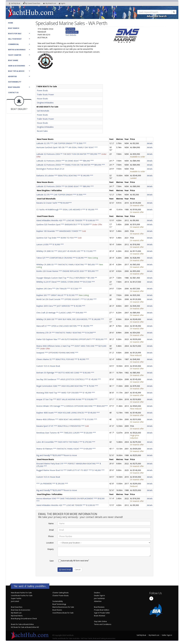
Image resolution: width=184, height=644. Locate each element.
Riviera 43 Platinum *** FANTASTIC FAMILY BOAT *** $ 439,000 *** (66, 449)
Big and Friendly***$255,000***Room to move (57, 455)
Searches (32, 3)
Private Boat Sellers (102, 610)
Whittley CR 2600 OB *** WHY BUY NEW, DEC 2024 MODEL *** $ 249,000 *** (70, 319)
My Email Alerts (17, 616)
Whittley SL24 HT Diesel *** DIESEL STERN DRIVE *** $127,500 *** (66, 282)
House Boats (42, 99)
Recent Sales (42, 131)
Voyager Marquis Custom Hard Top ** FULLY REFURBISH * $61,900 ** (67, 278)
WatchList (50, 3)
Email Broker (72, 32)
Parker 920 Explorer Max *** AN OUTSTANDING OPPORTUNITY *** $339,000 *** (72, 339)
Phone (51, 536)
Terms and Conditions (103, 624)
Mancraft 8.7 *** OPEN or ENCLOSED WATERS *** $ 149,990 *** (65, 326)
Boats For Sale (15, 34)
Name (51, 523)
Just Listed (15, 601)
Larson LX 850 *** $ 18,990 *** (50, 244)
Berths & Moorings (17, 50)
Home (11, 23)
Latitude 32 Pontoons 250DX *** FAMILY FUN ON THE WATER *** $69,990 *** (71, 165)
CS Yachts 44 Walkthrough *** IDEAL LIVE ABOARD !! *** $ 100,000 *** (67, 209)
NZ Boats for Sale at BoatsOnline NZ (25, 627)
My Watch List (16, 613)
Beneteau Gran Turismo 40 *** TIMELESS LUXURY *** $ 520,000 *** (66, 433)
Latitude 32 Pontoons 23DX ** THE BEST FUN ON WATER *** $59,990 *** (69, 154)
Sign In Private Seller (102, 613)
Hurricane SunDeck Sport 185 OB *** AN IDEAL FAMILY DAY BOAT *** (67, 147)
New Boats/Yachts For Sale (21, 593)
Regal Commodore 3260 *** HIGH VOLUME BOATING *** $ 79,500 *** (67, 386)
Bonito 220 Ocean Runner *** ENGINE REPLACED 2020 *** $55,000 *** (67, 271)
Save (52, 561)
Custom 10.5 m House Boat (48, 366)
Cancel (78, 570)
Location (50, 543)
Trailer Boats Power (45, 95)
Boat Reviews (99, 607)
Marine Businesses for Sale (63, 607)
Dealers (97, 593)
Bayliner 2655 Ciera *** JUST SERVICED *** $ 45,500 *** (61, 306)
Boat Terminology (59, 604)
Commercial (13, 44)
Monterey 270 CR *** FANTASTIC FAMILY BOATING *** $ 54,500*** (66, 333)
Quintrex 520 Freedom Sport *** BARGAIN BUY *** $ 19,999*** (64, 224)
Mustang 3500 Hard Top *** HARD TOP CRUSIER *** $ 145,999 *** (66, 393)
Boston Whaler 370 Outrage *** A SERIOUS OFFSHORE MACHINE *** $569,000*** (72, 406)
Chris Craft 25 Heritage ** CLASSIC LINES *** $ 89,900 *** (62, 313)
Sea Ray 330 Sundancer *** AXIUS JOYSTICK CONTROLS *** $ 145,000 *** (69, 379)
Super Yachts (16, 598)
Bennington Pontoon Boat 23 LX (50, 169)
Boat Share (13, 60)
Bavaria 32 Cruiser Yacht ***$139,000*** (54, 203)
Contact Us (13, 93)
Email (51, 530)
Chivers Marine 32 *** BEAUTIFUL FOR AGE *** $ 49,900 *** (63, 359)
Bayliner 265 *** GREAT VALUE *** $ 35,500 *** (57, 295)
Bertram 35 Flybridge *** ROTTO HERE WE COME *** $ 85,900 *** (65, 373)
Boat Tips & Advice (16, 71)
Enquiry (51, 549)
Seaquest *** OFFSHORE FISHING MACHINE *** (57, 353)
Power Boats (42, 90)
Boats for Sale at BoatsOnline (22, 624)
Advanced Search (157, 16)
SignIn (62, 3)
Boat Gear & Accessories (21, 610)
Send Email (65, 570)
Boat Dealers (14, 87)
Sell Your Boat (15, 39)
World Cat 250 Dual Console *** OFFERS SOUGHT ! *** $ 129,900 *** (66, 299)
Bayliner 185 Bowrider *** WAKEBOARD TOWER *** (59, 231)
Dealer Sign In (99, 596)
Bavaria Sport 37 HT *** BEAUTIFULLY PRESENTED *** (60, 426)
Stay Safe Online (100, 621)
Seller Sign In (167, 635)
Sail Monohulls (43, 111)
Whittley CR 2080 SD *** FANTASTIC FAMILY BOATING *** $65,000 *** (67, 264)
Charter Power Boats (61, 596)
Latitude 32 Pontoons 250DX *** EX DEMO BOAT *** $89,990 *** (65, 161)
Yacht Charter (15, 55)
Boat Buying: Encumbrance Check (24, 619)
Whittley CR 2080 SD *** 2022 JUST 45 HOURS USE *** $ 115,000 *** (66, 251)
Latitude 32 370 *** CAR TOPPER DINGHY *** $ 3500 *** (61, 143)
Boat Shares (57, 610)
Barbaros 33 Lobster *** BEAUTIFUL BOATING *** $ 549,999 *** (65, 175)
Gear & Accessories (17, 66)
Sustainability (15, 82)
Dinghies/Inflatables (45, 103)
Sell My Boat (15, 3)
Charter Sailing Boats (61, 593)
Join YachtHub (99, 598)
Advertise (12, 76)
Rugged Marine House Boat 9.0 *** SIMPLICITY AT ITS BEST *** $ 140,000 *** (70, 470)
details (150, 143)
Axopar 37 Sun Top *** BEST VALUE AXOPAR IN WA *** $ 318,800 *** (67, 399)
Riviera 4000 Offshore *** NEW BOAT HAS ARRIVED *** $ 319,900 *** (67, 419)
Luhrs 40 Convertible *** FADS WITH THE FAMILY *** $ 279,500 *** (66, 442)
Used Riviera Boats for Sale (63, 613)
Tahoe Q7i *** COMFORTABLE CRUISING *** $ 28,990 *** (62, 258)
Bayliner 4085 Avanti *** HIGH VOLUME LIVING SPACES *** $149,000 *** (68, 413)
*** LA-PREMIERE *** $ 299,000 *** (52, 484)
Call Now (70, 29)
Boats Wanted (100, 616)
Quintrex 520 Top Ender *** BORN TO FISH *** (57, 238)
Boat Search (14, 28)
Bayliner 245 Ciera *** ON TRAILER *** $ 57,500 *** (59, 289)
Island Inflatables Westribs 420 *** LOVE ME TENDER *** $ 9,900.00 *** (67, 220)
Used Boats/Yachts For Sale (22, 596)
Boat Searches (17, 607)
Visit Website (71, 35)
